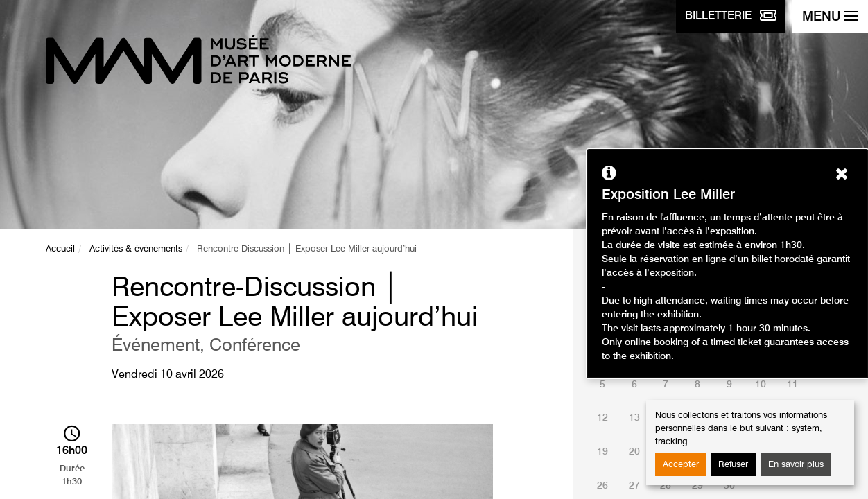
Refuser (733, 465)
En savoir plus (796, 465)
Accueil (60, 249)
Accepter (681, 465)
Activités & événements (136, 249)
